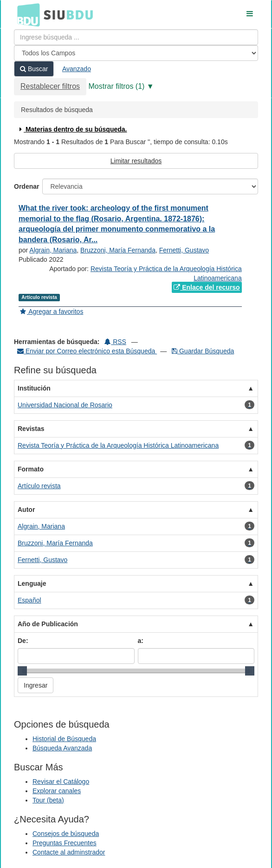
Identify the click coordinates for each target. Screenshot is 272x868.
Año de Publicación (48, 624)
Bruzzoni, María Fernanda (118, 250)
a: (141, 641)
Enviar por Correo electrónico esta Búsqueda (87, 351)
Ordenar (26, 186)
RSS (115, 342)
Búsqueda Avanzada (62, 748)
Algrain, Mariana (53, 250)
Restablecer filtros (50, 86)
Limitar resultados (136, 161)
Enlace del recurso (207, 287)
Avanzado (77, 69)
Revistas (31, 429)
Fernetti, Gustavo (184, 250)
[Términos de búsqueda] (136, 37)
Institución (34, 388)
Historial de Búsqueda (64, 739)
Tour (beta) (48, 800)
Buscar (34, 69)
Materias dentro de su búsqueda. (72, 129)
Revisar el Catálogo (61, 782)
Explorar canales (57, 791)
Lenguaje (32, 583)
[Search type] (136, 53)
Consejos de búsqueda (66, 834)
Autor (26, 510)
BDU (26, 14)
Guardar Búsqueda (203, 351)
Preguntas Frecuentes (65, 843)
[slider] (22, 671)
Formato (31, 469)
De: (23, 641)
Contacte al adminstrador (69, 852)
